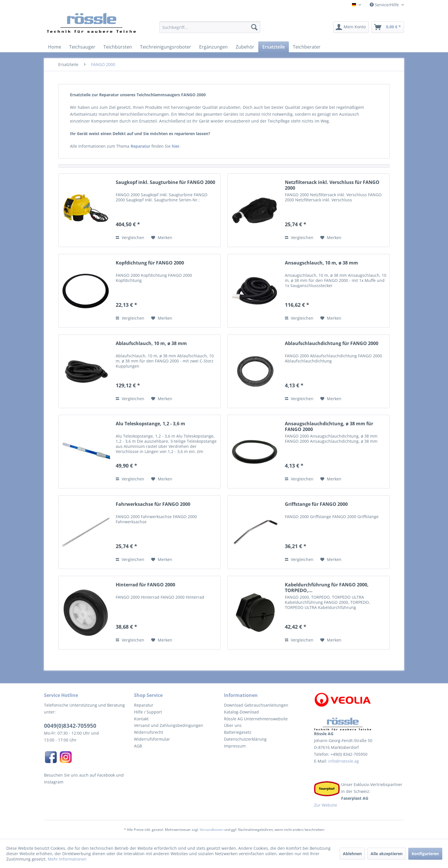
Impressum (235, 746)
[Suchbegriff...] (210, 27)
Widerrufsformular (152, 739)
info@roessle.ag (343, 761)
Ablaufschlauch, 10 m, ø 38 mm (151, 343)
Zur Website (326, 805)
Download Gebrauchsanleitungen (256, 705)
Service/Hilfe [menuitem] (385, 5)
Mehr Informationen (67, 859)
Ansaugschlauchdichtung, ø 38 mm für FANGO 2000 (329, 426)
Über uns (233, 725)
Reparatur (144, 705)
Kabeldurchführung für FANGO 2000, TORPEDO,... (327, 588)
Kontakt (141, 719)
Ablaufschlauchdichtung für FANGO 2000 (332, 343)
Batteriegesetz (238, 732)
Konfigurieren (425, 854)
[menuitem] (210, 30)
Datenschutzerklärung (245, 739)
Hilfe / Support (148, 712)
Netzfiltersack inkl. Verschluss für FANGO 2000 (332, 185)
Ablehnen (352, 854)
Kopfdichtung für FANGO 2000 (150, 263)
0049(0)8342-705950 (70, 726)
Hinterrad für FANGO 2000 (145, 585)
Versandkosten (212, 830)
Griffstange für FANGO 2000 (316, 504)
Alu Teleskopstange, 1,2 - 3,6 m (150, 424)
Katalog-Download (241, 712)
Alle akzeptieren (387, 854)
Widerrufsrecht (149, 732)
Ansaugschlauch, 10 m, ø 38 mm (321, 263)
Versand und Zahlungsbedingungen (169, 725)
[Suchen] (254, 27)
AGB (138, 746)
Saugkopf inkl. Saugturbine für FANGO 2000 (165, 182)
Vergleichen (130, 237)
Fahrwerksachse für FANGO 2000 (153, 504)
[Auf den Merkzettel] (162, 238)
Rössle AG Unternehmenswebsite (256, 719)
